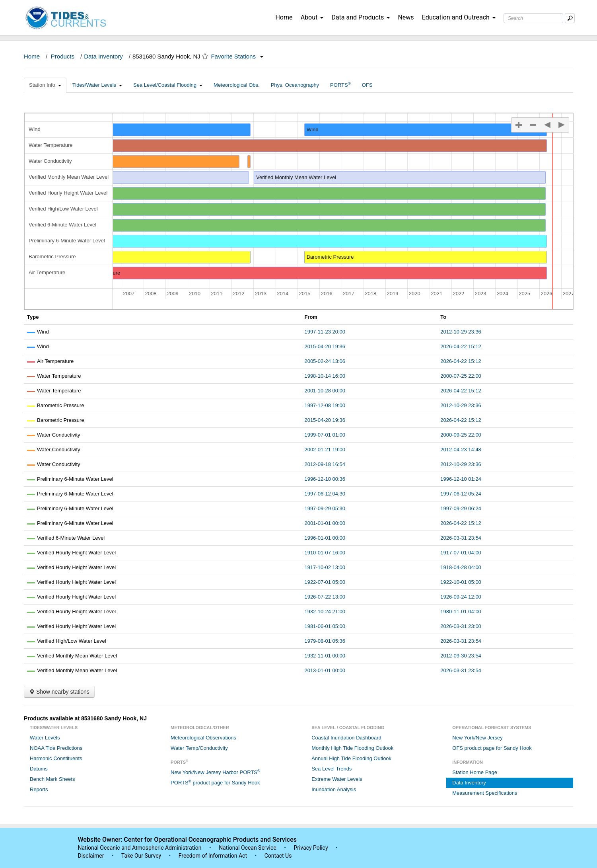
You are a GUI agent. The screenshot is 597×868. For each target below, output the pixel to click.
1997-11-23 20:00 (325, 332)
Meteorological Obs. (237, 85)
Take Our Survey (142, 856)
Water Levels (45, 738)
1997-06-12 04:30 (325, 494)
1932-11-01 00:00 (325, 656)
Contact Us (278, 856)
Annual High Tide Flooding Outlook (351, 758)
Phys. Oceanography (295, 85)
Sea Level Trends (332, 769)
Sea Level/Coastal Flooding (168, 85)
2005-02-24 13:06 (325, 361)
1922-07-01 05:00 (325, 582)
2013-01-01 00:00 (325, 670)
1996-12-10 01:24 (461, 479)
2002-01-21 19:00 (325, 450)
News (406, 17)
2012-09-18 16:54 (325, 464)
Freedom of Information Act (213, 856)
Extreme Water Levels (337, 779)
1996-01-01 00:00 (325, 538)
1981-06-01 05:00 (325, 626)
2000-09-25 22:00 (461, 435)
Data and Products (361, 17)
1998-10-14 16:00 (325, 376)
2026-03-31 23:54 (461, 538)
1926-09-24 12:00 (461, 597)
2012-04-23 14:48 (461, 450)
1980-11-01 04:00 (461, 612)
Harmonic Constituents (56, 758)
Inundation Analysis (334, 789)
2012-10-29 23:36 (461, 332)
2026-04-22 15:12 (461, 346)
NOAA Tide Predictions (56, 748)
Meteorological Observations (203, 738)
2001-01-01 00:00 (325, 523)
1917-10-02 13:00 (325, 567)
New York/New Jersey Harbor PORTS (215, 772)
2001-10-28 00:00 (325, 391)
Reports (39, 789)
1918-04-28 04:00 (461, 567)
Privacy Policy (311, 848)
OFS (367, 85)
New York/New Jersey (477, 738)
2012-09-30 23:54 (461, 656)
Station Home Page (475, 772)
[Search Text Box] (533, 18)
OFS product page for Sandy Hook (492, 748)
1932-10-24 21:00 (325, 612)
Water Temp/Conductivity (199, 748)
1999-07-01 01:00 (325, 435)
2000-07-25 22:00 (461, 376)
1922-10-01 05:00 (461, 582)
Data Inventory (103, 56)
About (312, 17)
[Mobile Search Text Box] (570, 18)
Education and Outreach (459, 17)
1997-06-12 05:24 (461, 494)
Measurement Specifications (485, 793)
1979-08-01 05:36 (325, 641)
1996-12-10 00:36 (325, 479)
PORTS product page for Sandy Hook (215, 782)
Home (284, 17)
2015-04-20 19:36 (325, 346)
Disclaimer (91, 856)
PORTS (340, 85)
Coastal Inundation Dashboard (346, 738)
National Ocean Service (248, 848)
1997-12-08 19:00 (325, 405)
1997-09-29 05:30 (325, 508)
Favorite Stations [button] (237, 56)
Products (63, 56)
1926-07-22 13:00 (325, 597)
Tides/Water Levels (97, 85)
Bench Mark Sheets (52, 779)
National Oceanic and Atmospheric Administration (140, 848)
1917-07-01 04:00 (461, 553)
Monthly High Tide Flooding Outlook (352, 748)
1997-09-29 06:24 (461, 508)
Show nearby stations (59, 692)
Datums (39, 769)
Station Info (45, 85)
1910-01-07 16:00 (325, 553)
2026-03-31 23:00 (461, 626)
